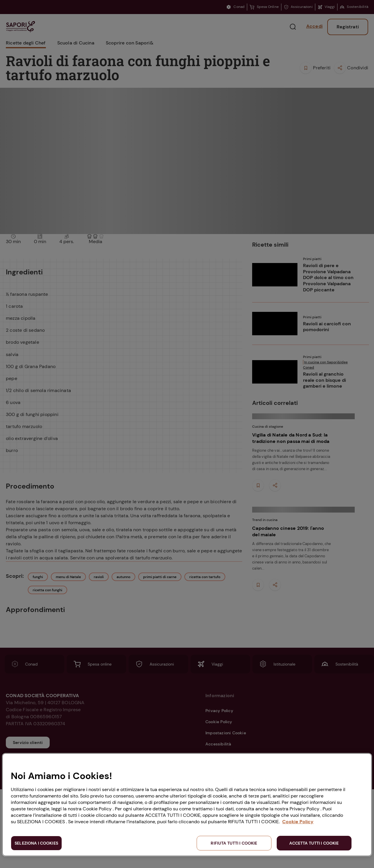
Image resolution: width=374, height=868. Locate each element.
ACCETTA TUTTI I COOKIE (314, 843)
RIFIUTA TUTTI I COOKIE (234, 843)
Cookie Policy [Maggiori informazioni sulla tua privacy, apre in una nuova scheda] (298, 822)
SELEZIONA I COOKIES (36, 843)
